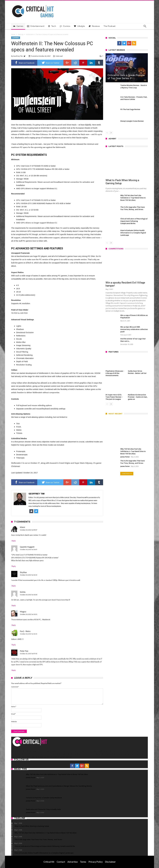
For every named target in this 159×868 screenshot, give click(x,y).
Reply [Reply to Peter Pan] (14, 670)
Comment (15, 687)
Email (13, 714)
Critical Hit (49, 862)
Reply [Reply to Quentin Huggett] (14, 566)
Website (14, 721)
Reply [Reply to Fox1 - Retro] (14, 645)
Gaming (21, 34)
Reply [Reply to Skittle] (14, 606)
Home (13, 34)
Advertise (73, 862)
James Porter (125, 457)
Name (14, 706)
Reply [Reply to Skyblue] (14, 586)
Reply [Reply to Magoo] (14, 625)
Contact (61, 862)
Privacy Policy (96, 862)
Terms (83, 862)
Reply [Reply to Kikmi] (14, 541)
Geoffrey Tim (18, 56)
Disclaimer (110, 862)
